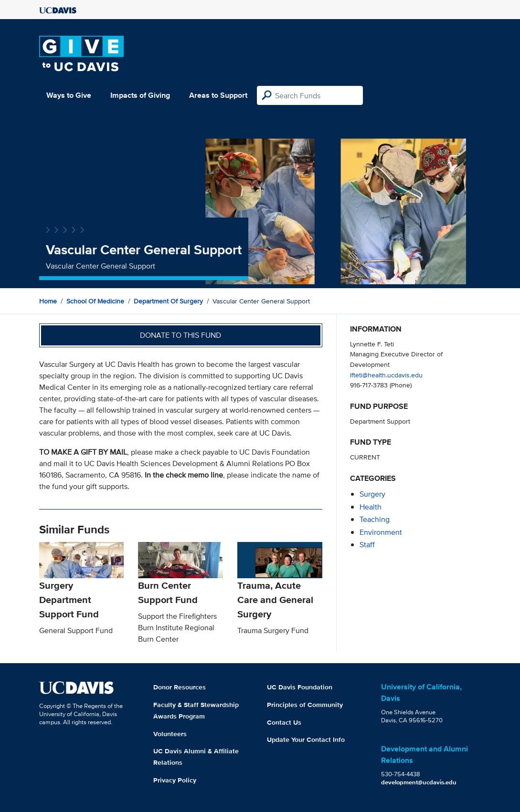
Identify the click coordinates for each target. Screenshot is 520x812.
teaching (375, 519)
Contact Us (284, 722)
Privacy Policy (175, 780)
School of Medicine (95, 301)
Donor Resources (180, 687)
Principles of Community (305, 705)
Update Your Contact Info (306, 739)
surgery (372, 494)
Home (48, 301)
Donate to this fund (180, 335)
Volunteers (170, 734)
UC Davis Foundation (300, 687)
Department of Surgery (168, 301)
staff (367, 545)
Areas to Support (218, 95)
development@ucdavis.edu (419, 782)
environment (381, 532)
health (371, 507)
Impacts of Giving (140, 95)
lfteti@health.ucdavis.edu (386, 375)
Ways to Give (69, 95)
